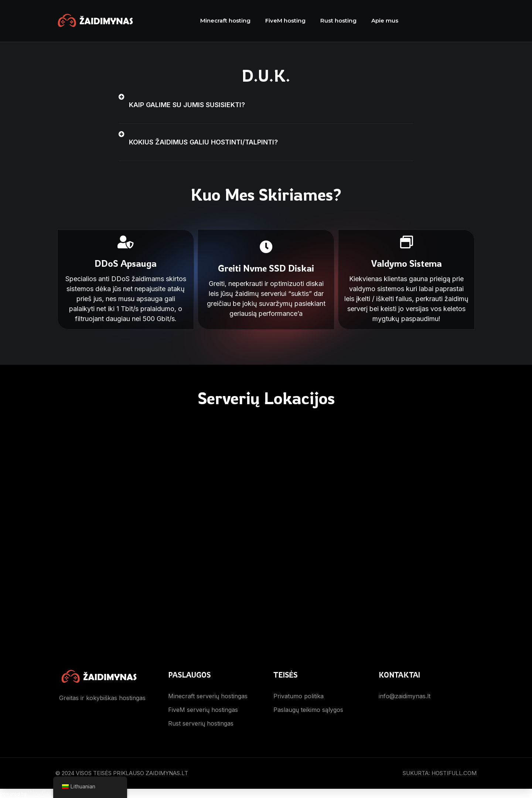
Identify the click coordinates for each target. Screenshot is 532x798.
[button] (266, 105)
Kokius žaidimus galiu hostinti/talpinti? (203, 142)
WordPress (44, 793)
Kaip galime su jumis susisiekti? (187, 105)
